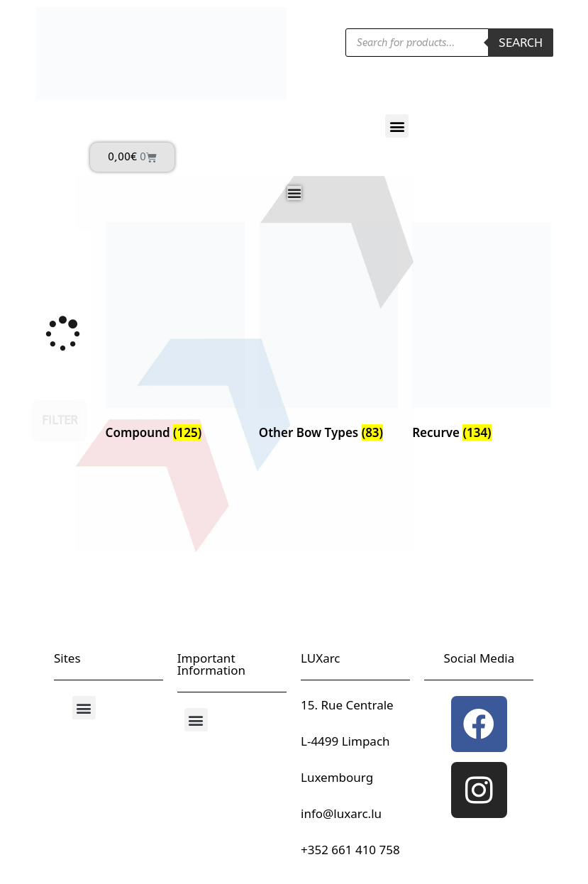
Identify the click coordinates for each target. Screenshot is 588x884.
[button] (397, 126)
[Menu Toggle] (294, 193)
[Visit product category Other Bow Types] (328, 334)
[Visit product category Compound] (175, 334)
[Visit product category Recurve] (482, 334)
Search (521, 43)
